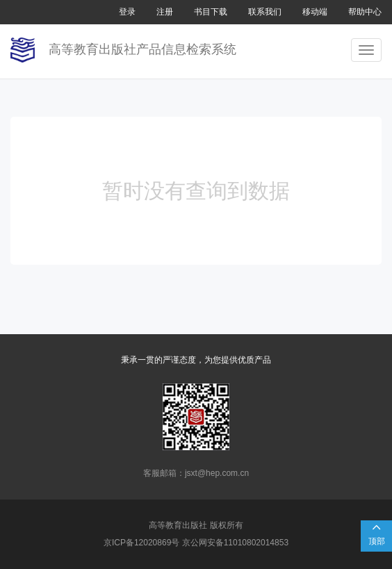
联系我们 (265, 12)
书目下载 (211, 12)
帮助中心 (365, 12)
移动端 (315, 12)
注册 (165, 12)
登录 (127, 12)
